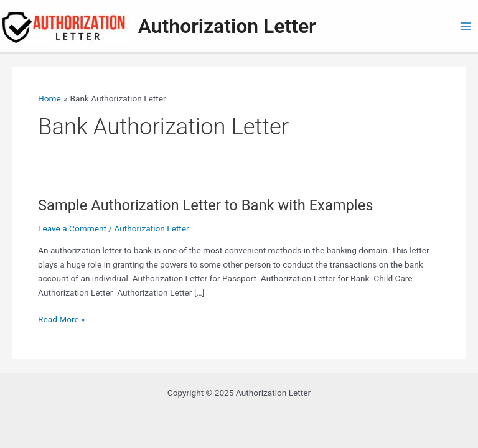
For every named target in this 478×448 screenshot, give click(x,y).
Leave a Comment (72, 228)
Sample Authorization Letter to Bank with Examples (205, 205)
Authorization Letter (227, 26)
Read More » (62, 320)
